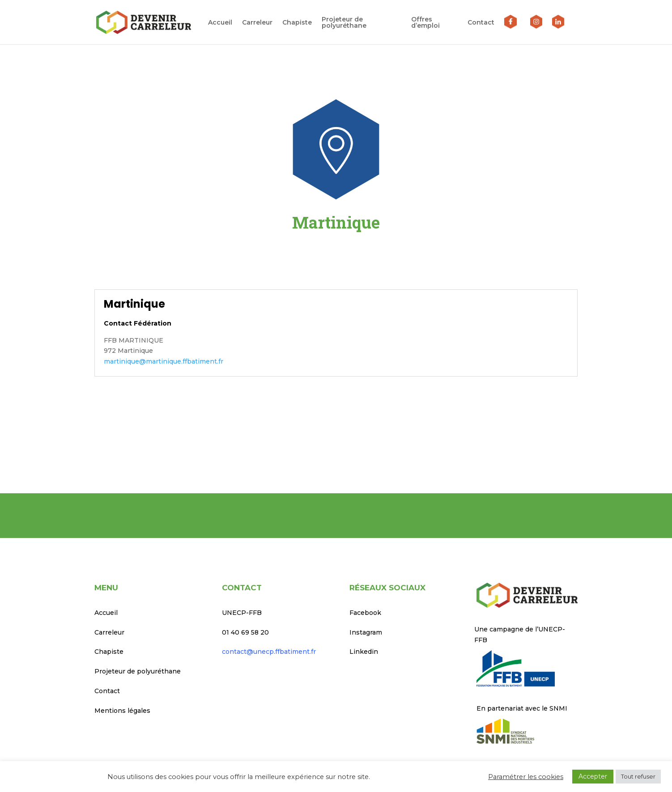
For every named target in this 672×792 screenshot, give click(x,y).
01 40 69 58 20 (245, 632)
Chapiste (296, 23)
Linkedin (364, 652)
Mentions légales (122, 711)
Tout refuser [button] (638, 776)
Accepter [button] (593, 776)
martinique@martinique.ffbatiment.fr (164, 361)
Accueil (219, 23)
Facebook (365, 613)
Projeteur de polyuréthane (343, 23)
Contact (481, 23)
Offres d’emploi (425, 23)
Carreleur (256, 23)
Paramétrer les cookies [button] (526, 777)
